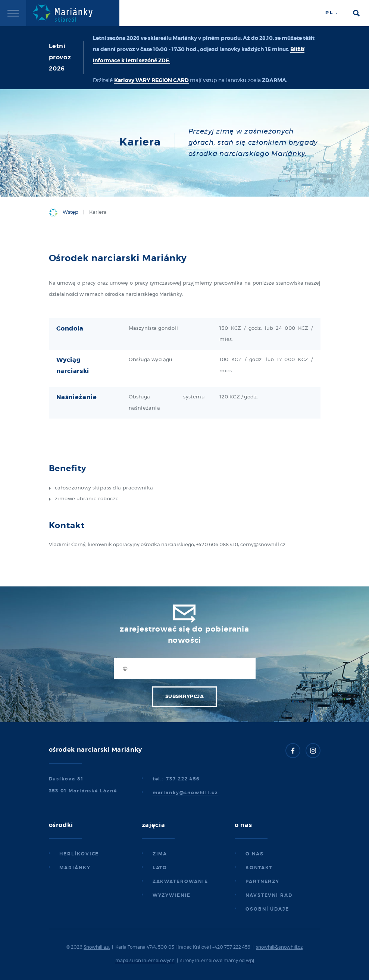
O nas (255, 854)
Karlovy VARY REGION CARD (151, 81)
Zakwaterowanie (180, 882)
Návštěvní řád (269, 895)
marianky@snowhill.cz (185, 793)
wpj (250, 961)
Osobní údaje (267, 909)
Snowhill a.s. (97, 947)
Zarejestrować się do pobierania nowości (184, 635)
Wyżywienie (172, 895)
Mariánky (75, 868)
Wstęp (71, 212)
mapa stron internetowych (145, 961)
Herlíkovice (79, 854)
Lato (160, 868)
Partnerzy (262, 882)
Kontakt (259, 868)
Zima (160, 854)
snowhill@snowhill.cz (279, 947)
